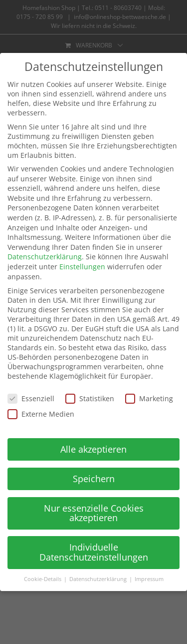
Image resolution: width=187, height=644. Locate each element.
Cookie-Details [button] (43, 579)
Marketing (149, 398)
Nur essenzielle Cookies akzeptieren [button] (94, 513)
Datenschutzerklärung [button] (99, 579)
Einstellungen (82, 267)
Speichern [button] (94, 479)
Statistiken (90, 398)
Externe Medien (41, 414)
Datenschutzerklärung (45, 257)
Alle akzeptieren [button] (93, 449)
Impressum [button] (149, 579)
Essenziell (31, 398)
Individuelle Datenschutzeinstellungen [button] (94, 552)
